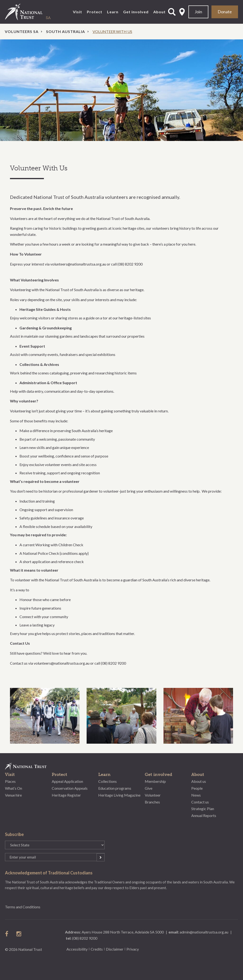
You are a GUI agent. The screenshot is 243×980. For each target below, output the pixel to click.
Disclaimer (115, 949)
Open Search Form (172, 12)
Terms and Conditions (23, 907)
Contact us (200, 802)
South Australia (65, 31)
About (159, 12)
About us (199, 781)
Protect (95, 12)
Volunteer (153, 795)
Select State (182, 12)
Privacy (133, 949)
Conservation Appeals (70, 788)
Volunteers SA (22, 31)
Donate (225, 12)
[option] (121, 90)
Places (10, 781)
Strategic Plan (203, 809)
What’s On (14, 788)
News (196, 795)
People (197, 788)
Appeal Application (67, 781)
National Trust (33, 12)
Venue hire (13, 795)
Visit (77, 12)
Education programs (115, 788)
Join (198, 12)
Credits (97, 949)
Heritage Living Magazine (119, 795)
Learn (113, 12)
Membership (155, 781)
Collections (107, 781)
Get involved (136, 12)
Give (149, 788)
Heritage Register (66, 795)
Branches (152, 802)
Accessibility (77, 949)
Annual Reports (204, 815)
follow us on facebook (8, 934)
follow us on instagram (19, 934)
